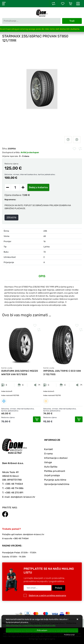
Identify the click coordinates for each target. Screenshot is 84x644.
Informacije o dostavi (56, 458)
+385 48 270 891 (14, 493)
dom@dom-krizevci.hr (23, 497)
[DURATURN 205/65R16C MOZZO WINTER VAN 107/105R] (37, 419)
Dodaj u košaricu (38, 187)
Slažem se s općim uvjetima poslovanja (47, 596)
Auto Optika (51, 467)
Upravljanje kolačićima (57, 484)
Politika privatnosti (55, 471)
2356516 (11, 217)
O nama (48, 454)
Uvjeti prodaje (52, 475)
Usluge (48, 462)
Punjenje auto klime (55, 480)
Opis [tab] (42, 276)
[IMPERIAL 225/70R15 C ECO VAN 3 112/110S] (79, 419)
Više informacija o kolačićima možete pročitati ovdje (31, 625)
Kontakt (48, 449)
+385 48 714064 (14, 484)
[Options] (69, 635)
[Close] (42, 630)
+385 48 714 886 (14, 488)
